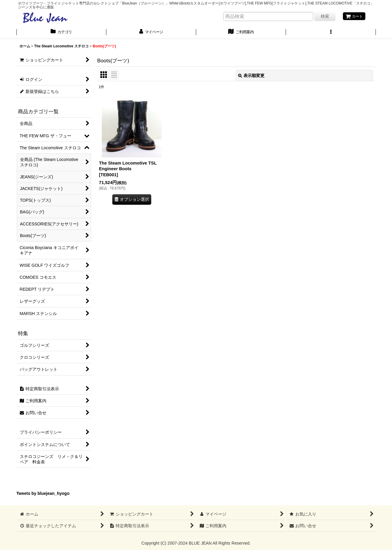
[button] (331, 33)
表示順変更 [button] (251, 76)
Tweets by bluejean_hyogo (43, 494)
